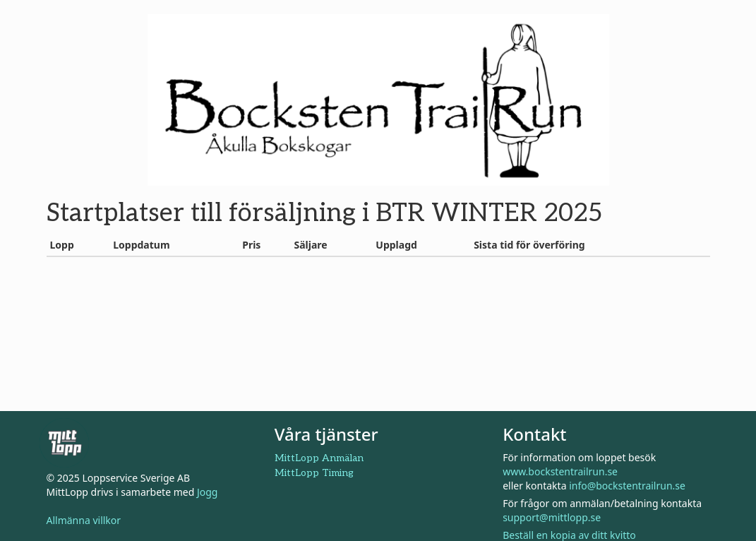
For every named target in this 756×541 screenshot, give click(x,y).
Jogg (208, 492)
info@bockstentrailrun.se (627, 486)
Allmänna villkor (84, 520)
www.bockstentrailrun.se (560, 471)
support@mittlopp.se (552, 517)
